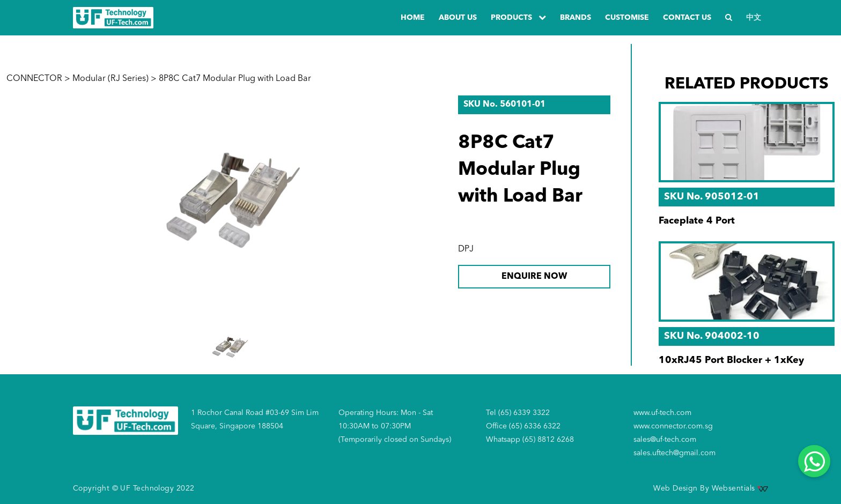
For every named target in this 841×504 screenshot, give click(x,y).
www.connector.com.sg (673, 426)
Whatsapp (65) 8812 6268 (530, 440)
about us (458, 18)
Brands (576, 18)
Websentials (740, 488)
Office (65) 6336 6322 (523, 426)
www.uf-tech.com (662, 413)
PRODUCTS (518, 17)
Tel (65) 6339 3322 (518, 413)
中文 (754, 18)
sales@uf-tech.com (665, 440)
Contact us (687, 18)
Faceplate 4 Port (697, 221)
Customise (627, 18)
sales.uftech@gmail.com (674, 453)
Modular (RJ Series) (110, 79)
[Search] (729, 18)
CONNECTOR (34, 79)
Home (413, 18)
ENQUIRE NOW (534, 277)
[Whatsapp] (814, 461)
